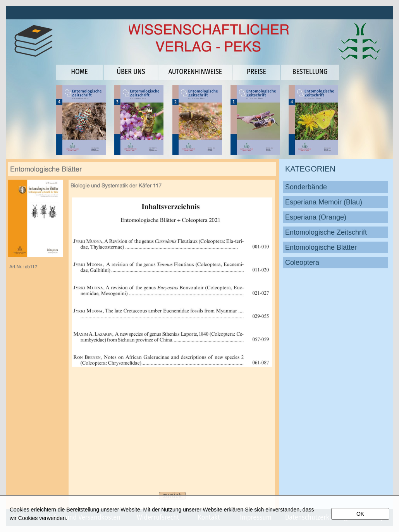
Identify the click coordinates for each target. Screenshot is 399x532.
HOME (79, 72)
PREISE (256, 72)
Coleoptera (302, 263)
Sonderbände (306, 187)
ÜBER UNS (131, 72)
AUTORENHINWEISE (195, 72)
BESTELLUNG (310, 72)
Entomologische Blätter (321, 247)
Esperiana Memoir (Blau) (324, 202)
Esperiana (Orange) (316, 217)
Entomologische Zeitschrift (326, 232)
